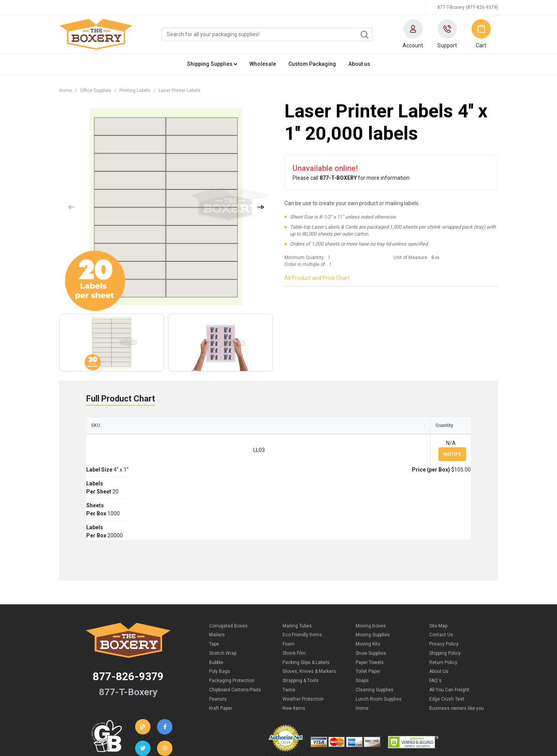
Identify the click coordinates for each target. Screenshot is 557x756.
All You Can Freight (449, 623)
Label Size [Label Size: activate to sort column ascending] (142, 432)
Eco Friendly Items (302, 568)
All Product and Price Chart (317, 278)
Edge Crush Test (447, 632)
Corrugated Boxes (228, 559)
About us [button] (359, 64)
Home (66, 90)
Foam (289, 577)
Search (364, 35)
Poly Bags (220, 604)
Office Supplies (96, 90)
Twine (289, 623)
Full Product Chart (121, 399)
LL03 (106, 457)
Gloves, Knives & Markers (309, 604)
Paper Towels (370, 595)
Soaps (362, 614)
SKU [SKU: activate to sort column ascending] (95, 432)
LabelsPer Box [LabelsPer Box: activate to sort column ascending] (313, 429)
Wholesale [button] (263, 64)
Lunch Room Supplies (379, 632)
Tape (214, 577)
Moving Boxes (371, 559)
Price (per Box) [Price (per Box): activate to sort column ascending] (373, 432)
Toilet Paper (368, 604)
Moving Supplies (373, 568)
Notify (452, 461)
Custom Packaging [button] (312, 64)
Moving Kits (368, 577)
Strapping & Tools (301, 614)
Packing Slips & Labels (306, 595)
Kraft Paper (221, 641)
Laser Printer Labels (180, 90)
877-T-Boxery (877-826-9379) (468, 7)
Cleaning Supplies (375, 623)
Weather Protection (303, 632)
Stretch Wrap (223, 586)
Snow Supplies (371, 586)
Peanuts (218, 632)
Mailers (217, 568)
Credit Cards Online (286, 689)
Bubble (216, 595)
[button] (413, 34)
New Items (294, 641)
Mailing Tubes (297, 559)
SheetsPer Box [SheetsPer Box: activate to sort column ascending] (260, 429)
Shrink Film (294, 586)
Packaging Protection (232, 614)
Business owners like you (457, 641)
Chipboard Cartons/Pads (235, 623)
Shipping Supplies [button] (212, 64)
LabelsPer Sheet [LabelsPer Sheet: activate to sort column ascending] (202, 429)
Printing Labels (135, 90)
